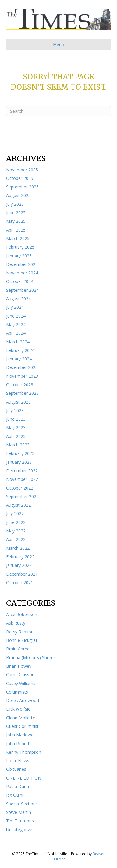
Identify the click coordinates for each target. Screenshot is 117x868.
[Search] (58, 111)
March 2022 (18, 548)
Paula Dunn (18, 786)
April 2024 (16, 333)
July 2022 (15, 513)
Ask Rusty (16, 623)
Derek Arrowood (23, 700)
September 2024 (22, 290)
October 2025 (20, 178)
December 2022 (22, 471)
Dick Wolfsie (18, 709)
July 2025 (15, 204)
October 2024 (20, 281)
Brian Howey (19, 666)
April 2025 (16, 230)
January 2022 (19, 565)
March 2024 (18, 342)
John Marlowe (20, 735)
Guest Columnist (22, 726)
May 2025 (16, 221)
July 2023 (15, 410)
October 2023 (20, 385)
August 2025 (18, 195)
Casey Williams (21, 683)
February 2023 (20, 453)
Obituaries (16, 769)
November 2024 (22, 273)
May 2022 (16, 531)
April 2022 (16, 539)
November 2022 (22, 479)
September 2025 (22, 187)
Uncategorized (20, 830)
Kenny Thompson (24, 752)
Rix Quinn (15, 795)
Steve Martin (19, 812)
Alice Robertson (22, 614)
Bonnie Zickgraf (22, 640)
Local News (18, 761)
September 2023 (22, 393)
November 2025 (22, 170)
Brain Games (19, 649)
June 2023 (16, 419)
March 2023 (18, 445)
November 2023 (22, 376)
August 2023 (18, 402)
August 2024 (18, 299)
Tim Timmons (20, 821)
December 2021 (22, 574)
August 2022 (18, 505)
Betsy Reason (20, 632)
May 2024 (16, 324)
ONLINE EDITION (24, 778)
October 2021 (20, 582)
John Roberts (19, 744)
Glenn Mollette (21, 718)
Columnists (17, 692)
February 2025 (20, 247)
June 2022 (16, 522)
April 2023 (16, 436)
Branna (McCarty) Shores (31, 658)
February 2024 (20, 350)
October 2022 (20, 488)
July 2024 (15, 307)
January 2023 (19, 462)
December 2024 (22, 264)
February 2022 (20, 557)
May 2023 (16, 427)
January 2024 (19, 359)
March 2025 (18, 238)
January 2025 (19, 256)
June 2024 (16, 316)
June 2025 (16, 213)
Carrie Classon (20, 675)
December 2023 (22, 367)
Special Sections (22, 804)
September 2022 (22, 496)
